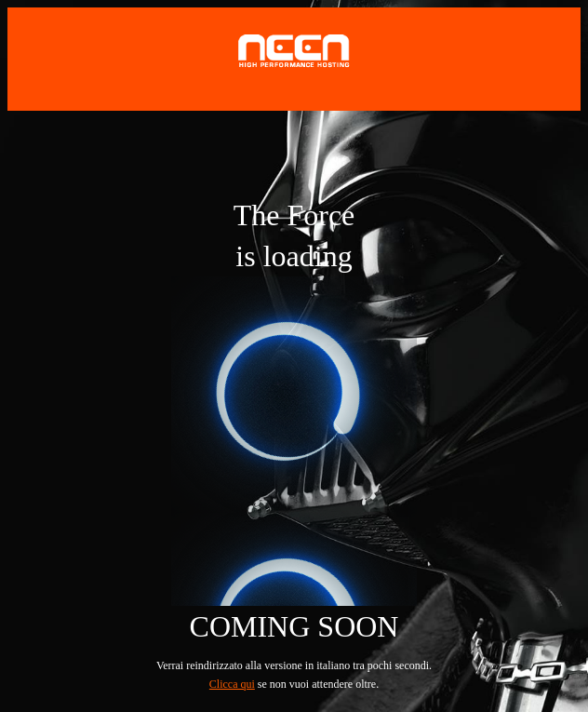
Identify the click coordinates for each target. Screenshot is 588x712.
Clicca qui (232, 684)
